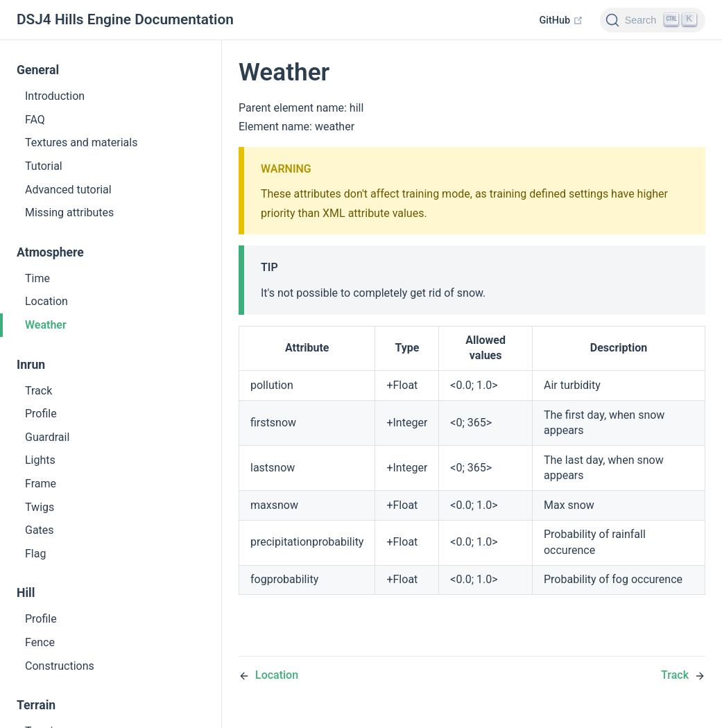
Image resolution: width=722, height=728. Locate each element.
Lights (40, 460)
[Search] (653, 20)
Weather (46, 325)
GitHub (561, 20)
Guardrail (47, 437)
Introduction (55, 96)
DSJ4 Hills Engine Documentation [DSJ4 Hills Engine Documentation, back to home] (125, 19)
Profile (41, 414)
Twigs (40, 507)
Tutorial (44, 166)
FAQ (35, 120)
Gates (40, 530)
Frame (41, 484)
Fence (40, 642)
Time (37, 278)
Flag (35, 554)
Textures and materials (81, 142)
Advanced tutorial (68, 190)
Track (38, 391)
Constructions (60, 666)
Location (46, 301)
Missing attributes (69, 213)
